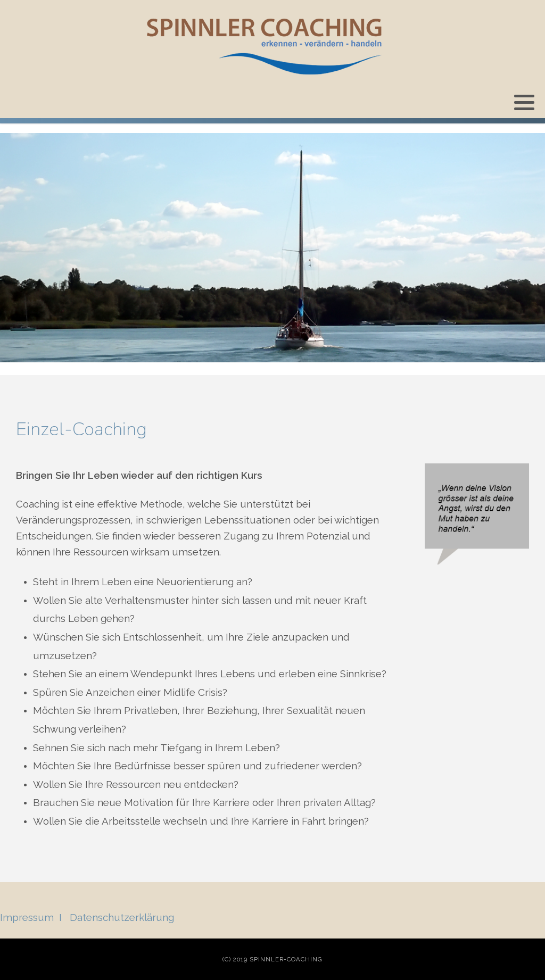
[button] (524, 102)
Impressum (27, 917)
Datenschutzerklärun (119, 917)
